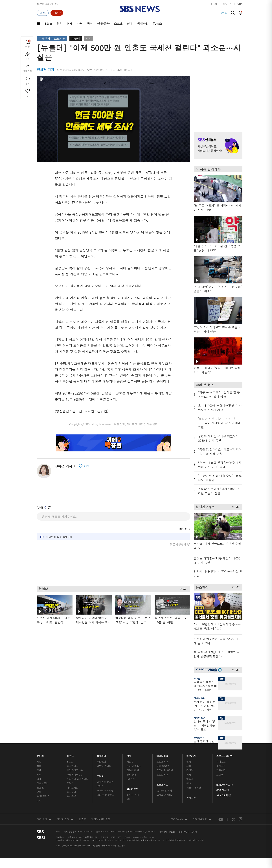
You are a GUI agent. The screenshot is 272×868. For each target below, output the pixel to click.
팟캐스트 (221, 766)
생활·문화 (103, 24)
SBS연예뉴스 (225, 784)
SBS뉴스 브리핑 (105, 790)
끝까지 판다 (133, 795)
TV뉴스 (158, 24)
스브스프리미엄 (224, 755)
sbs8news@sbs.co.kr (145, 832)
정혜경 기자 (65, 466)
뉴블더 (76, 39)
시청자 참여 (65, 819)
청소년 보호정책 (197, 840)
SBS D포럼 (224, 795)
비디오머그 (162, 755)
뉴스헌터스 (73, 766)
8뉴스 (49, 24)
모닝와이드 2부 (75, 775)
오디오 (100, 775)
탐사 (129, 799)
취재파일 (143, 24)
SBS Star (222, 790)
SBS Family (179, 819)
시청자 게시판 (194, 788)
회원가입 (227, 4)
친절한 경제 (133, 770)
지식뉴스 (221, 762)
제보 (189, 766)
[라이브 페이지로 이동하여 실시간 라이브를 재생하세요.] (57, 13)
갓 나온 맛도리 (164, 790)
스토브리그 (162, 775)
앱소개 (190, 779)
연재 (129, 755)
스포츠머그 (162, 762)
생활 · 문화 (43, 783)
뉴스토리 (71, 792)
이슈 (39, 801)
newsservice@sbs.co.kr (143, 837)
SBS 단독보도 (134, 766)
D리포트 (131, 779)
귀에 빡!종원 (163, 766)
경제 (70, 24)
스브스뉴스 (162, 784)
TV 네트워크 (43, 796)
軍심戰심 (101, 762)
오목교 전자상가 (165, 795)
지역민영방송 (202, 819)
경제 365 (131, 775)
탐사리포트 (132, 788)
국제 (90, 24)
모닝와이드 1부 (75, 770)
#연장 (224, 13)
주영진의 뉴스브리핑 (52, 39)
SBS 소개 (44, 819)
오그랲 (197, 678)
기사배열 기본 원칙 (177, 840)
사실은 (130, 762)
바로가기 (191, 755)
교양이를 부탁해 (165, 770)
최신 (39, 762)
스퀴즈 (220, 775)
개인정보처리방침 (101, 819)
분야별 (40, 755)
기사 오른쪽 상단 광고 (217, 99)
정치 (60, 24)
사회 (80, 24)
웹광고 (82, 819)
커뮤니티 (221, 770)
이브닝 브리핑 (104, 766)
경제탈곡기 (199, 737)
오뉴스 (70, 783)
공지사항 (191, 798)
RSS (189, 783)
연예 (130, 24)
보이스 (100, 786)
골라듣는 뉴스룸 (105, 782)
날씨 (189, 762)
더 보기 (183, 588)
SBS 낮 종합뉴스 (106, 795)
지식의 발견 (199, 698)
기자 (189, 775)
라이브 (190, 770)
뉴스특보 (71, 796)
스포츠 (118, 24)
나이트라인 (73, 788)
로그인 (214, 4)
